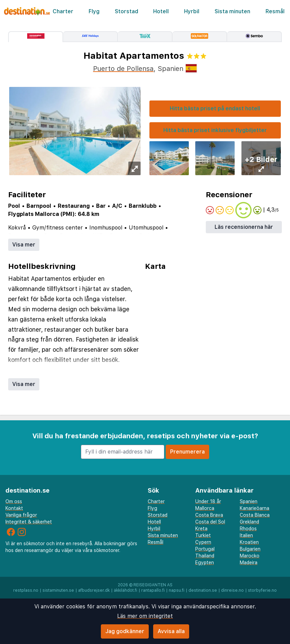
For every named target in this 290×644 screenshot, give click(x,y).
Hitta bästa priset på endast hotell (215, 108)
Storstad (126, 11)
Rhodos (248, 529)
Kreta (201, 529)
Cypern (203, 542)
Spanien (249, 501)
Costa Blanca (255, 515)
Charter (63, 11)
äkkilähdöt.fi (125, 590)
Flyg (94, 11)
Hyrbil (192, 11)
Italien (246, 535)
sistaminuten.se (58, 590)
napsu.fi (177, 590)
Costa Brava (209, 515)
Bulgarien (250, 549)
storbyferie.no (262, 590)
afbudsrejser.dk (94, 590)
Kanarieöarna (255, 508)
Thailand (205, 556)
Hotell (161, 11)
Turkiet (203, 535)
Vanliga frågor (21, 515)
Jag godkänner (125, 631)
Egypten (205, 563)
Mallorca (205, 508)
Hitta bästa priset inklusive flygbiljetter (215, 130)
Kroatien (249, 542)
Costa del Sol (210, 522)
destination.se (203, 590)
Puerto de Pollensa (123, 69)
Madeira (249, 563)
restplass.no (26, 590)
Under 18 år (208, 501)
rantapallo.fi (153, 590)
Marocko (250, 556)
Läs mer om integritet (145, 616)
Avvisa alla (171, 631)
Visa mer (24, 245)
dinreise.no (232, 590)
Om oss (14, 501)
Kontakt (14, 508)
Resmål (275, 11)
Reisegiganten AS (153, 585)
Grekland (249, 522)
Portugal (205, 549)
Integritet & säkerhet (29, 522)
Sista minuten (232, 11)
